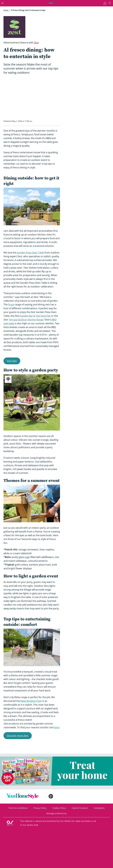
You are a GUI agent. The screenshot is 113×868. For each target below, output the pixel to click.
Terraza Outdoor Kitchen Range (26, 320)
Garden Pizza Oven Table (30, 253)
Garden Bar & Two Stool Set (35, 316)
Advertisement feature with (21, 43)
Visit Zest (12, 361)
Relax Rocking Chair (31, 701)
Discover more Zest (18, 736)
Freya (11, 305)
